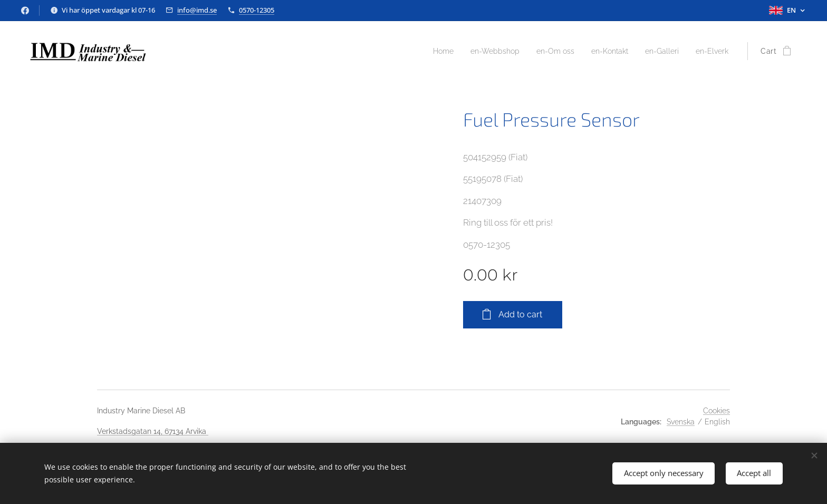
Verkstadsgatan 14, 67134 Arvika (153, 431)
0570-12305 (257, 10)
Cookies (717, 411)
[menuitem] (422, 51)
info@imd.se (197, 10)
